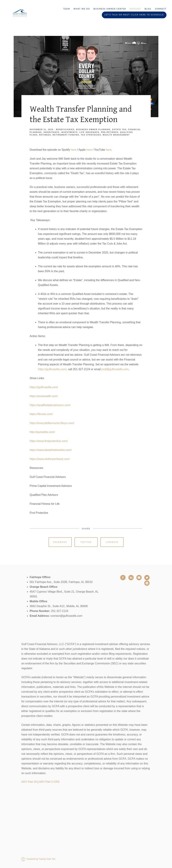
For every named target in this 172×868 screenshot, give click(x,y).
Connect (161, 9)
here (74, 150)
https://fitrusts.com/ (41, 414)
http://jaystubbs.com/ (42, 432)
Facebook (60, 542)
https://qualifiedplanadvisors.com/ (50, 405)
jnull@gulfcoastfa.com (115, 369)
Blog (148, 9)
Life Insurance (89, 132)
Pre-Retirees (110, 132)
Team (67, 9)
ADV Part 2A (29, 782)
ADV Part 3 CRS (49, 782)
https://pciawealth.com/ (44, 396)
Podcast (135, 9)
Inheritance (52, 132)
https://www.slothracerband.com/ (50, 459)
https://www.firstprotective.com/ (49, 441)
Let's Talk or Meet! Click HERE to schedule (134, 15)
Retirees (45, 135)
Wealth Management (116, 135)
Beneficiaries (65, 130)
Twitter (86, 542)
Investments (69, 132)
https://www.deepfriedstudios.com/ (51, 450)
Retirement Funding (66, 135)
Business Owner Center (110, 9)
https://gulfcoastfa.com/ (52, 369)
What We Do (82, 9)
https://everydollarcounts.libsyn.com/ (52, 423)
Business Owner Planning (93, 130)
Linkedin (112, 542)
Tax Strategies (91, 135)
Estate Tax (119, 130)
